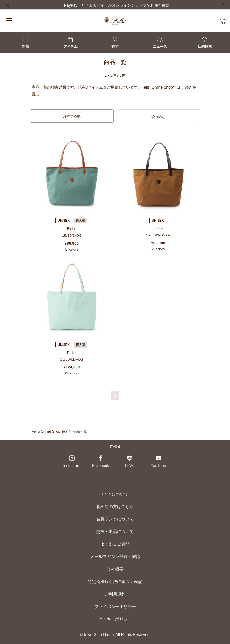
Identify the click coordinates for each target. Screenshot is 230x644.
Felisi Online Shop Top (49, 431)
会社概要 (115, 569)
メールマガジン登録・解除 (115, 557)
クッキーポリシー (115, 619)
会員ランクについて (115, 519)
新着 (25, 43)
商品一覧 (80, 431)
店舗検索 (205, 43)
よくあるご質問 (115, 544)
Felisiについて (115, 494)
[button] (158, 116)
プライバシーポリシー (115, 607)
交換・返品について (115, 532)
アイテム (70, 43)
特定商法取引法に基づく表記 (115, 582)
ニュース (160, 43)
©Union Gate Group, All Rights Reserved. (115, 635)
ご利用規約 (115, 594)
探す (115, 43)
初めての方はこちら (115, 507)
